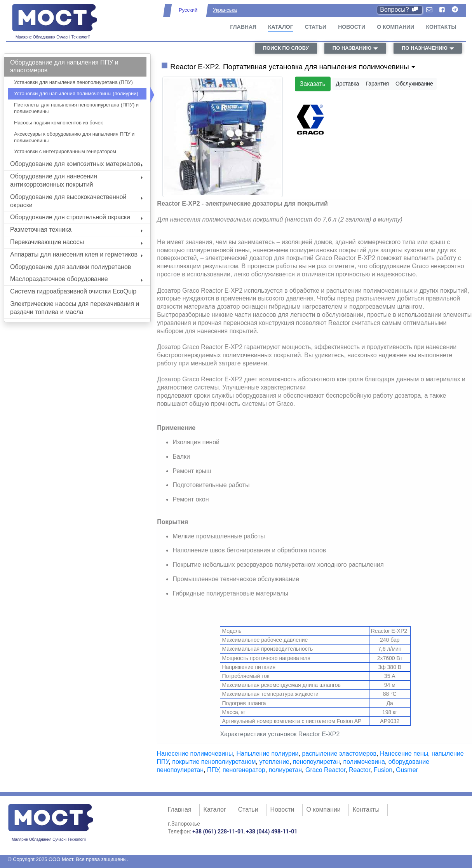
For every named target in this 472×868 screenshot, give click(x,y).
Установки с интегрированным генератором (65, 151)
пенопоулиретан (316, 762)
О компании (395, 27)
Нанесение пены (404, 754)
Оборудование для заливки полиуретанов (71, 267)
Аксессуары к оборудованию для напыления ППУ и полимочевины (74, 137)
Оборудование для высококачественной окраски (76, 201)
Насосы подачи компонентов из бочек (58, 123)
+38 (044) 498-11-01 (272, 831)
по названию (352, 48)
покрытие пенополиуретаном (214, 762)
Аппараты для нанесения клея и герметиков (76, 254)
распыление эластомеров (339, 754)
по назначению (425, 48)
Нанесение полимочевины (195, 754)
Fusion (383, 770)
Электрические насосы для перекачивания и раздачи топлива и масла (75, 308)
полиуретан (285, 770)
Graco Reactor (325, 770)
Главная (243, 27)
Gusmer (407, 770)
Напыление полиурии (267, 754)
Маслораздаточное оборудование (76, 279)
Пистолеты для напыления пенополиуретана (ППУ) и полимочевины (76, 108)
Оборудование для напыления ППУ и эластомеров (64, 66)
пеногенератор (244, 770)
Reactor (360, 770)
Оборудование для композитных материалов (76, 164)
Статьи (316, 27)
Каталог (281, 27)
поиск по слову (286, 48)
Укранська (225, 10)
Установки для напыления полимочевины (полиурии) (76, 93)
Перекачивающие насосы (76, 242)
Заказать (313, 84)
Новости (352, 27)
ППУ (213, 770)
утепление (274, 762)
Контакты (441, 27)
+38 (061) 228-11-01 (218, 831)
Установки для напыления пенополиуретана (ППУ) (73, 82)
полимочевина (364, 762)
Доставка (347, 84)
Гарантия (377, 84)
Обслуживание (414, 84)
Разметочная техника (76, 230)
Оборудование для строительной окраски (76, 217)
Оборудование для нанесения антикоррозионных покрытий (76, 180)
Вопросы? (400, 10)
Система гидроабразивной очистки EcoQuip (73, 291)
